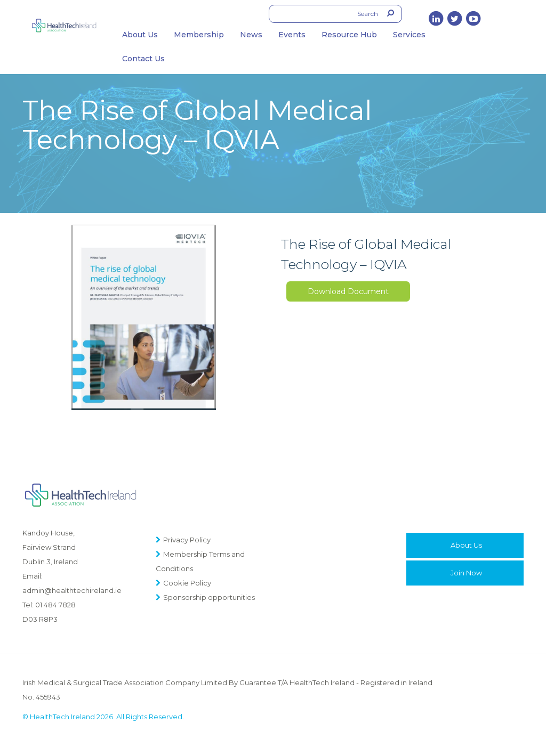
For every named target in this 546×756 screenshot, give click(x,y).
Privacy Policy (187, 540)
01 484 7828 (55, 605)
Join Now (466, 573)
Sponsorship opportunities (209, 597)
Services (409, 35)
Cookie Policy (187, 583)
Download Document (348, 291)
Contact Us (143, 59)
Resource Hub (349, 35)
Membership (199, 35)
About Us (140, 35)
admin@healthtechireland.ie (72, 590)
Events (292, 35)
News (251, 35)
